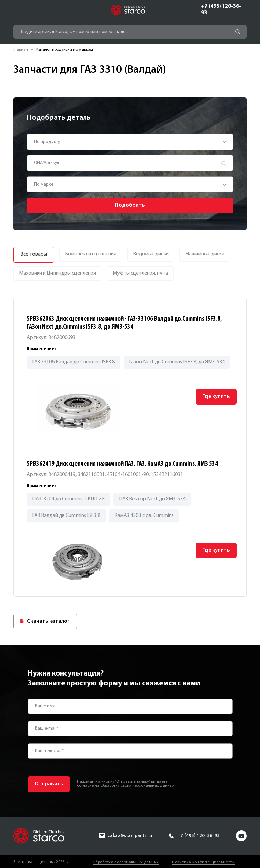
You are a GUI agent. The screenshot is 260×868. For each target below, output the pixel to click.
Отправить (49, 784)
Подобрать (130, 205)
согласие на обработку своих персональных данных (126, 786)
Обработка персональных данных (126, 862)
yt (241, 836)
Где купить (216, 397)
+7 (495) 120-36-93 (221, 10)
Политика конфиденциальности (203, 862)
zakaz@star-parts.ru (129, 835)
